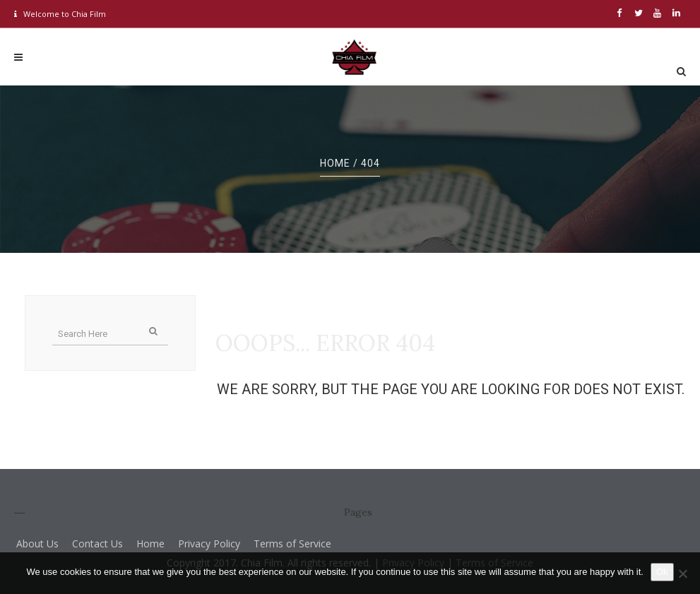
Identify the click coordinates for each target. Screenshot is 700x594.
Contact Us (97, 543)
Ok (662, 572)
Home (335, 163)
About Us (37, 543)
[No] (682, 574)
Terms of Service (292, 543)
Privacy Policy (209, 543)
